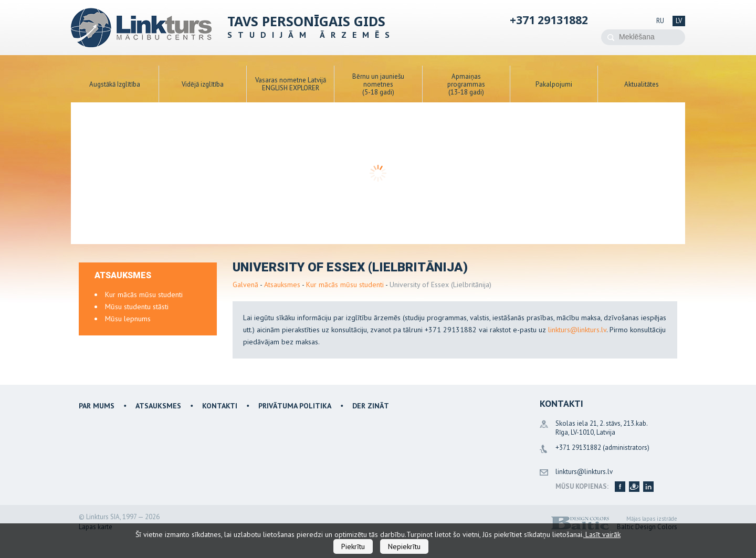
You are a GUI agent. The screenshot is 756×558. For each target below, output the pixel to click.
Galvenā (245, 285)
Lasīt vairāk (602, 534)
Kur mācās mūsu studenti (345, 285)
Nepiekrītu (404, 546)
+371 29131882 (549, 20)
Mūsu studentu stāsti (137, 307)
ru (660, 21)
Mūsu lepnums (128, 319)
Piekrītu (353, 546)
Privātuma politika (295, 406)
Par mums (97, 406)
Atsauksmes (282, 285)
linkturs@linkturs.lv (577, 330)
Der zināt (371, 406)
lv (679, 21)
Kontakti (220, 406)
